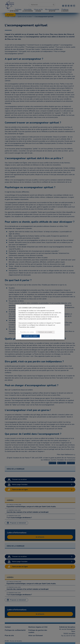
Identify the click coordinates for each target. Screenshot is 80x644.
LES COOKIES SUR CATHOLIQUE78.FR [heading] (32, 308)
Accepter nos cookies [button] (31, 336)
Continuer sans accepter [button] (45, 332)
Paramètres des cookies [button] (27, 332)
